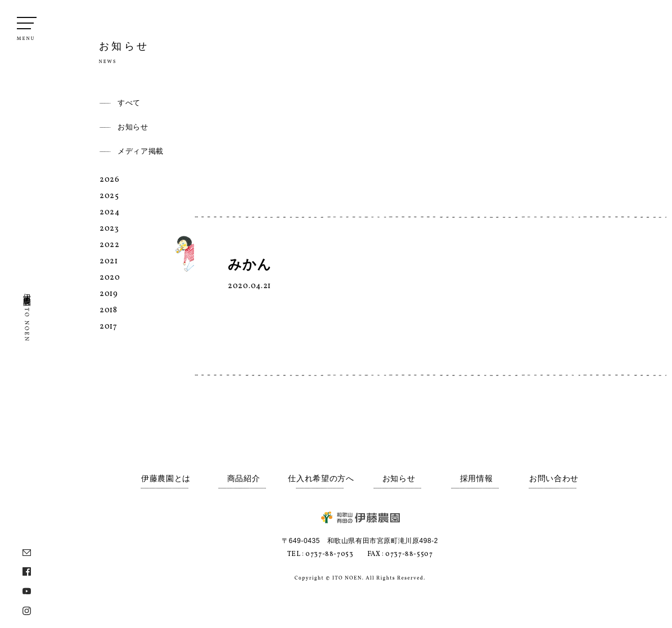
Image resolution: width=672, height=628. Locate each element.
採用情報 (477, 479)
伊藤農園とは (166, 479)
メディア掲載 (141, 151)
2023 (109, 229)
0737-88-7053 (329, 554)
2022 (110, 245)
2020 (110, 278)
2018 (109, 310)
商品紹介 (244, 479)
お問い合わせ (554, 479)
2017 (109, 327)
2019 (109, 294)
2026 (110, 180)
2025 (109, 196)
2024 (110, 212)
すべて (129, 103)
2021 (109, 261)
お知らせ (133, 127)
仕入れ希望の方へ (321, 479)
